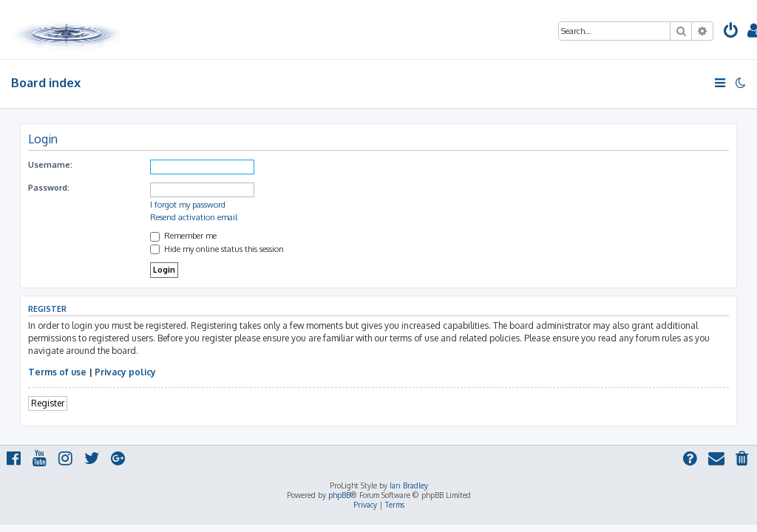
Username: (50, 165)
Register (48, 403)
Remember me (183, 236)
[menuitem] (731, 32)
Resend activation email (194, 217)
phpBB (339, 495)
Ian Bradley (409, 485)
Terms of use (57, 372)
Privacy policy (125, 372)
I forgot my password (188, 205)
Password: (49, 188)
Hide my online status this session (217, 249)
